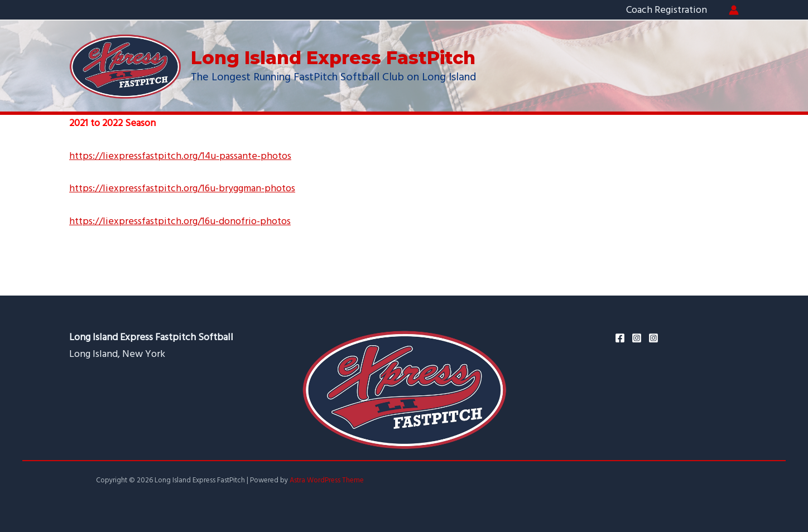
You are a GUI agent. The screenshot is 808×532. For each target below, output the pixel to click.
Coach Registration (667, 10)
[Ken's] (653, 338)
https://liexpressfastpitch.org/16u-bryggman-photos (182, 188)
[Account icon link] (734, 10)
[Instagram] (637, 338)
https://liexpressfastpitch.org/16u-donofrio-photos (180, 221)
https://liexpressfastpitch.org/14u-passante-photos (181, 156)
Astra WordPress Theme (327, 480)
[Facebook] (620, 338)
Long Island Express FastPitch (333, 58)
